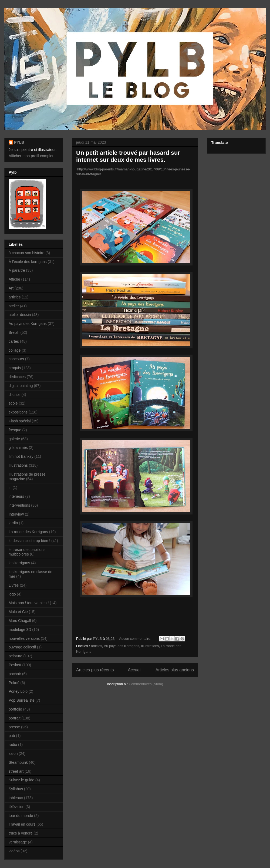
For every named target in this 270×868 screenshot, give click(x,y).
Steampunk (18, 762)
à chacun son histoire (26, 253)
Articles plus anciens (175, 670)
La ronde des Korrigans (28, 532)
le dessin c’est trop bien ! (29, 541)
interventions (19, 505)
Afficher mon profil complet (31, 156)
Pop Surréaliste (22, 700)
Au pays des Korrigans (122, 646)
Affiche (14, 279)
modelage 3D (20, 630)
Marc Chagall (20, 621)
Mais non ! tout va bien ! (29, 603)
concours (16, 359)
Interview (16, 514)
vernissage (18, 842)
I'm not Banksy (21, 456)
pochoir (15, 674)
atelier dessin (20, 315)
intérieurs (16, 496)
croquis (15, 368)
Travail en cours (22, 824)
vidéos (14, 851)
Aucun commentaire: (136, 639)
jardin (13, 523)
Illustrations (150, 646)
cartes (14, 341)
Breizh (14, 332)
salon (13, 753)
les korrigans (19, 563)
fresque (15, 430)
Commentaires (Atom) (146, 684)
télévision (16, 807)
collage (15, 350)
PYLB (19, 142)
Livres (14, 585)
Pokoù (14, 683)
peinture (16, 656)
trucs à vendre (21, 833)
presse (14, 727)
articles (97, 646)
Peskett (15, 665)
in (10, 487)
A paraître (17, 270)
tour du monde (21, 816)
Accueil (135, 670)
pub (12, 736)
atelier (14, 306)
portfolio (15, 709)
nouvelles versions (24, 638)
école (13, 403)
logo (12, 594)
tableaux (16, 798)
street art (16, 771)
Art (11, 288)
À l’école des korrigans (28, 262)
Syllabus (16, 789)
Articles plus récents (95, 670)
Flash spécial (20, 421)
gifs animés (18, 448)
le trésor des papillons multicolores (27, 552)
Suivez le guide (21, 780)
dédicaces (17, 377)
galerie (14, 439)
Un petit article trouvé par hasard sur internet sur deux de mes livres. (128, 156)
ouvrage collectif (22, 647)
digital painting (21, 386)
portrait (15, 718)
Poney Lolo (18, 691)
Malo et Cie (18, 612)
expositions (18, 412)
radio (13, 745)
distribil (15, 395)
